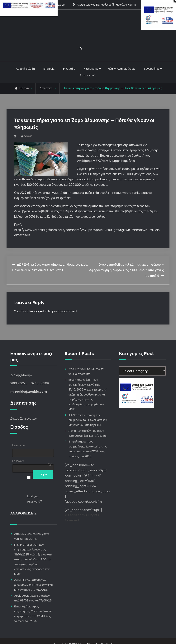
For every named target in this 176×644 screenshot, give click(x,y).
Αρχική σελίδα (25, 61)
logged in (40, 304)
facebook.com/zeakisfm (83, 495)
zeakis (28, 129)
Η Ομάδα (69, 61)
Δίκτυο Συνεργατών (24, 411)
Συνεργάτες (152, 61)
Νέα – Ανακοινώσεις (121, 61)
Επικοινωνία (88, 68)
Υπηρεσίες (91, 61)
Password (18, 454)
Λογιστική (46, 81)
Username (19, 438)
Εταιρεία (49, 61)
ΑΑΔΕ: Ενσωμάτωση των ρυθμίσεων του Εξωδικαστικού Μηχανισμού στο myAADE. (33, 578)
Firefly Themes (112, 638)
